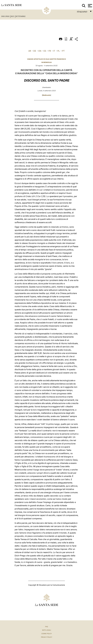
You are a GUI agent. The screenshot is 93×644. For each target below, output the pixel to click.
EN (40, 51)
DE (35, 51)
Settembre (20, 16)
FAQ (46, 627)
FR (50, 51)
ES (45, 51)
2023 (13, 16)
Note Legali (47, 630)
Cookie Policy (47, 634)
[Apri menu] (90, 6)
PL (59, 51)
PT (63, 51)
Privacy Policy (47, 637)
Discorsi (6, 16)
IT (54, 51)
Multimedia (46, 95)
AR (30, 51)
